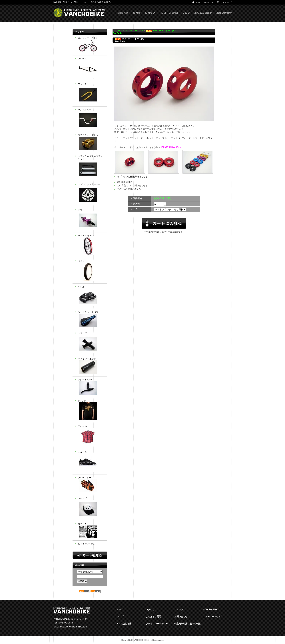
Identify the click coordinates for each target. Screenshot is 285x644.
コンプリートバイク (91, 45)
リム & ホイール (91, 245)
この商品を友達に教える (129, 189)
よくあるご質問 (203, 17)
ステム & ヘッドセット (91, 143)
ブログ (186, 17)
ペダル (91, 296)
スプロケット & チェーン (91, 194)
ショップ (150, 17)
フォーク (91, 94)
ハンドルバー (91, 119)
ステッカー (91, 531)
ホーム (119, 31)
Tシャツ (91, 410)
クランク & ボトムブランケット (91, 167)
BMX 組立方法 (124, 624)
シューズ (91, 462)
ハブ (91, 220)
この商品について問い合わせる (132, 186)
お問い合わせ (224, 17)
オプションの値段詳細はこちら (132, 177)
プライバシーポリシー (204, 2)
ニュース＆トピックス (214, 617)
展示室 (137, 17)
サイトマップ (226, 2)
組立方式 (123, 17)
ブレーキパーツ (91, 387)
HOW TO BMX (169, 17)
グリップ (91, 343)
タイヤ (91, 271)
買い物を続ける (125, 182)
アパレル (91, 436)
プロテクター (91, 485)
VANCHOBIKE (79, 13)
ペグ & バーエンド (91, 366)
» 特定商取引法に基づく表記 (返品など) (164, 232)
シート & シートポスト (91, 320)
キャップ (91, 508)
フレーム (91, 68)
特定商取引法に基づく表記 (187, 624)
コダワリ (150, 609)
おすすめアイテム (87, 544)
